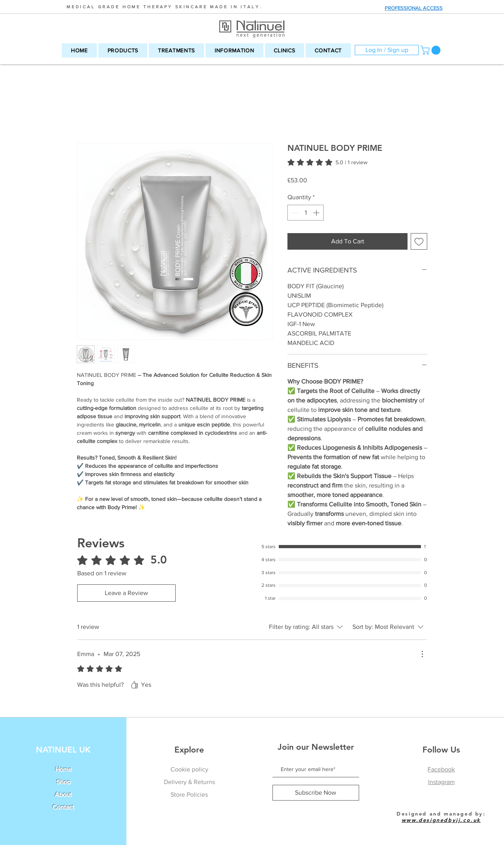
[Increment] (317, 213)
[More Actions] (422, 654)
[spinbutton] (306, 213)
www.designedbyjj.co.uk (441, 820)
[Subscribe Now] (316, 793)
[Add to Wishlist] (419, 241)
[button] (123, 50)
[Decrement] (294, 213)
